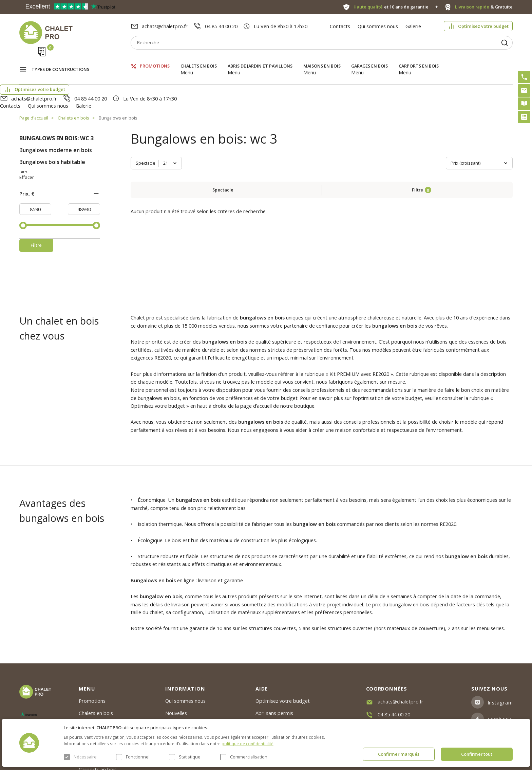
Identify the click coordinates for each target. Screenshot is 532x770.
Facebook (499, 673)
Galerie (413, 26)
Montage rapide (274, 699)
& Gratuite (484, 7)
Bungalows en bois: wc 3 (56, 102)
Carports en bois (419, 59)
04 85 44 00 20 (221, 26)
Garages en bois (369, 59)
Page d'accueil (34, 81)
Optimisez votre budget (483, 26)
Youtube (498, 690)
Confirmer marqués (399, 754)
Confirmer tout (477, 754)
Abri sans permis (274, 667)
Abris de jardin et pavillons (260, 59)
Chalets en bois (199, 59)
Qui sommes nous (378, 26)
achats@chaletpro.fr (165, 26)
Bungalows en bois (118, 81)
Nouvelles (176, 667)
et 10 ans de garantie (391, 7)
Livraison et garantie (188, 692)
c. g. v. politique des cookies (196, 704)
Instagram (500, 657)
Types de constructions (60, 60)
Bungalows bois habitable (52, 126)
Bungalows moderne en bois (56, 114)
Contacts (340, 26)
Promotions (155, 59)
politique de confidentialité (248, 744)
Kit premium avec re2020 (275, 683)
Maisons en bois (322, 59)
